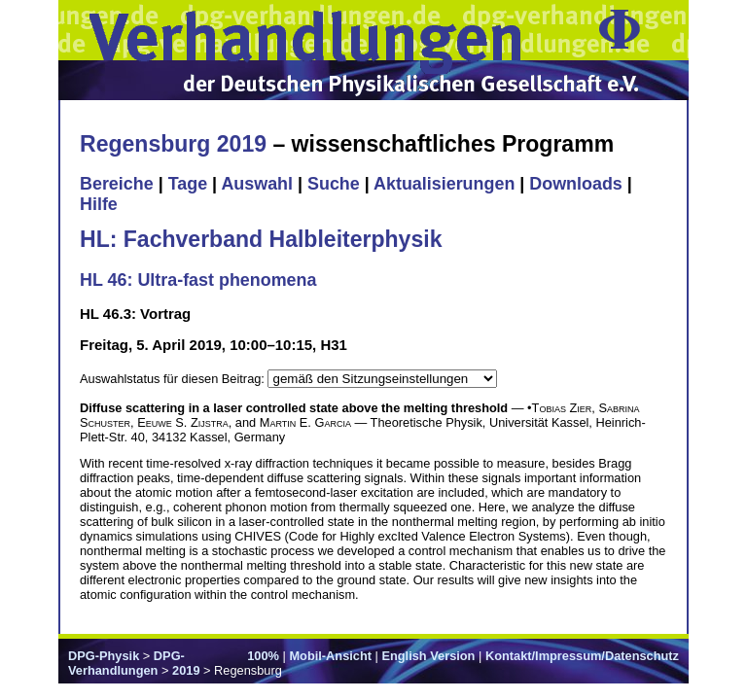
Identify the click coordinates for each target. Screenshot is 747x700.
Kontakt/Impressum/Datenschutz (582, 656)
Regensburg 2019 (173, 144)
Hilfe (99, 204)
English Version (428, 656)
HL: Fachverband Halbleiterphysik (261, 239)
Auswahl (257, 184)
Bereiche (117, 184)
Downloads (576, 184)
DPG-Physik (104, 656)
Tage (188, 184)
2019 (186, 670)
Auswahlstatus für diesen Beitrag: (174, 379)
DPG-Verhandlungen (126, 663)
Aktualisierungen (444, 184)
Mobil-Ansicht (330, 656)
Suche (334, 184)
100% (263, 656)
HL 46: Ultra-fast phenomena (198, 280)
